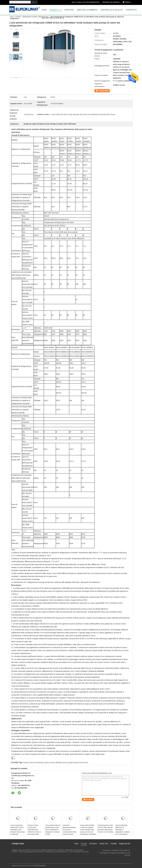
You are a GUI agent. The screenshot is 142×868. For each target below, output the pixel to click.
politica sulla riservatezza (21, 850)
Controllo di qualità (112, 10)
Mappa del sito (125, 844)
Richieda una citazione (111, 2)
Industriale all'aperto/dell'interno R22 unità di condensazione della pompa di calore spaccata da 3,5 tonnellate (69, 832)
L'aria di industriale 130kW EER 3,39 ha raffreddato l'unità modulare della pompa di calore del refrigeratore (17, 831)
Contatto (97, 91)
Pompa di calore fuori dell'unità (33, 763)
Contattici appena (39, 865)
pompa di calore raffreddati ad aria (55, 763)
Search (34, 2)
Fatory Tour (104, 844)
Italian (129, 2)
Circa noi (69, 10)
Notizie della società (53, 18)
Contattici (131, 10)
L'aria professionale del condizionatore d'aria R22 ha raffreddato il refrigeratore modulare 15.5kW (53, 830)
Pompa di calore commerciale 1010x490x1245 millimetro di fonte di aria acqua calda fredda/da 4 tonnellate (35, 831)
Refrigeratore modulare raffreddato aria (35, 17)
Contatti (114, 844)
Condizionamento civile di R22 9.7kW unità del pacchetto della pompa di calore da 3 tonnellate (106, 829)
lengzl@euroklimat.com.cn (120, 858)
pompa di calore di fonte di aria (78, 763)
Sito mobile (14, 860)
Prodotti (54, 10)
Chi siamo (93, 844)
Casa (44, 10)
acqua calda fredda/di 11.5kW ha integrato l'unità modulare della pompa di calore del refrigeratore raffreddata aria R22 (88, 831)
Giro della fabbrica (87, 10)
